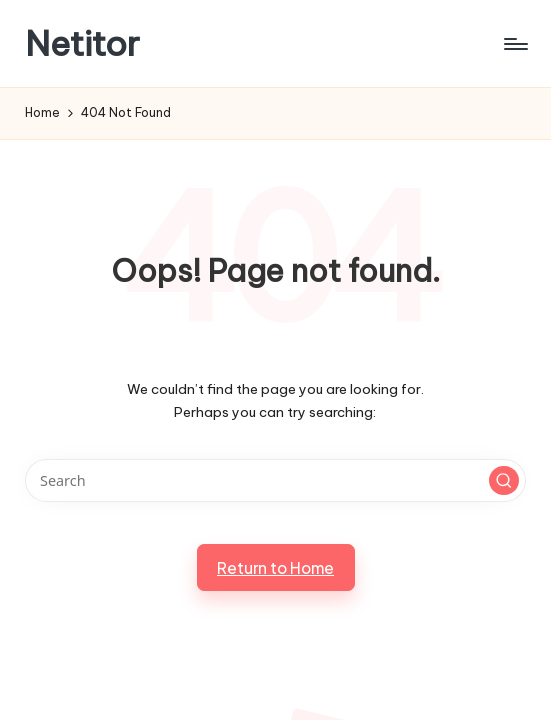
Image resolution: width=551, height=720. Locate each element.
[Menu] (514, 44)
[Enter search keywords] (275, 480)
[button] (504, 481)
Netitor (82, 43)
